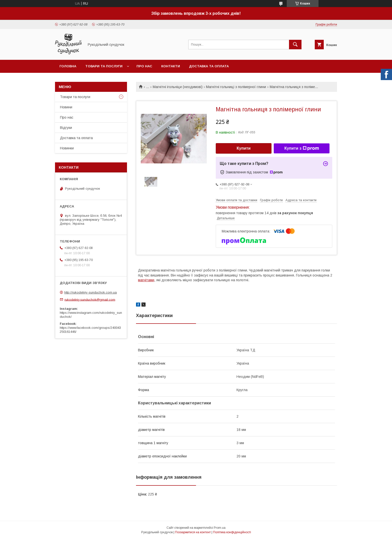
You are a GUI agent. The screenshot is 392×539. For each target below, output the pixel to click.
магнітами (146, 280)
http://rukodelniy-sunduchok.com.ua (90, 292)
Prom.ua (220, 528)
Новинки (67, 148)
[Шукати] (295, 45)
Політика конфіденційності (232, 532)
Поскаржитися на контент (193, 532)
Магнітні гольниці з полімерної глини (236, 87)
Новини (66, 107)
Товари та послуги (104, 66)
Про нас (144, 66)
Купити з (301, 148)
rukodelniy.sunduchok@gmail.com (90, 299)
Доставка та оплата (209, 66)
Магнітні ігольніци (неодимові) (178, 87)
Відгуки (66, 128)
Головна (68, 66)
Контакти (171, 66)
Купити (244, 148)
